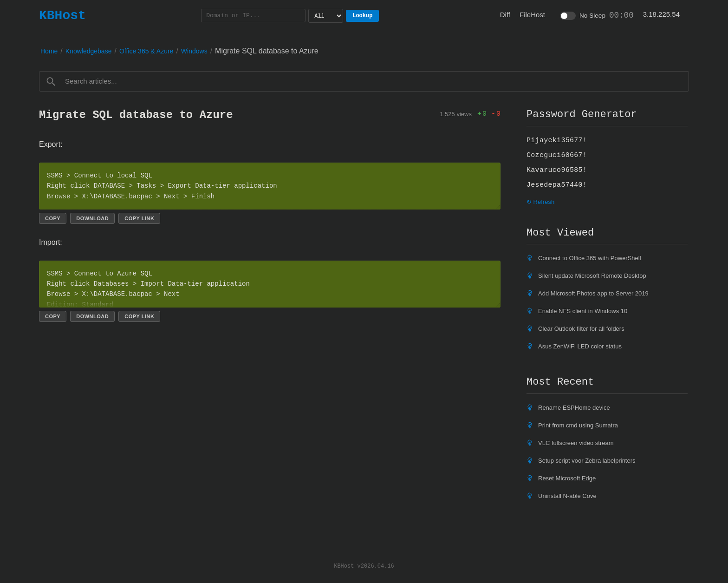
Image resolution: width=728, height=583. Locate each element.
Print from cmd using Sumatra (578, 425)
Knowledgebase (89, 51)
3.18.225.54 (661, 14)
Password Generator (582, 114)
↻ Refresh (540, 202)
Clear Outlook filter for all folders (581, 329)
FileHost (532, 15)
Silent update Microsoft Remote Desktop (592, 276)
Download (92, 218)
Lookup (362, 16)
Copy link (139, 218)
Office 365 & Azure (146, 51)
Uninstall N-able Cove (567, 496)
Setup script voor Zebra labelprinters (587, 461)
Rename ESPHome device (574, 408)
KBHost (62, 15)
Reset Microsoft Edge (567, 478)
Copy (53, 218)
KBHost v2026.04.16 (364, 566)
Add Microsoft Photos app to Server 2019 (593, 293)
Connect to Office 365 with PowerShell (590, 258)
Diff (505, 15)
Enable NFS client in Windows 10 (583, 311)
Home (49, 51)
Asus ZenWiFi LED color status (580, 346)
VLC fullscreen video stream (576, 443)
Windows (194, 51)
